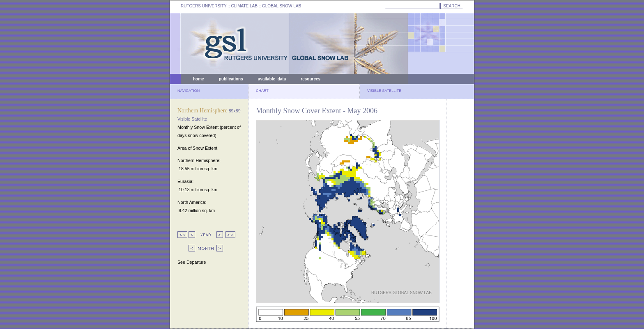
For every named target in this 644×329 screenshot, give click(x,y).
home (199, 79)
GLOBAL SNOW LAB (282, 6)
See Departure (192, 262)
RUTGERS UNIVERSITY (204, 6)
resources (310, 79)
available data (272, 79)
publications (231, 79)
